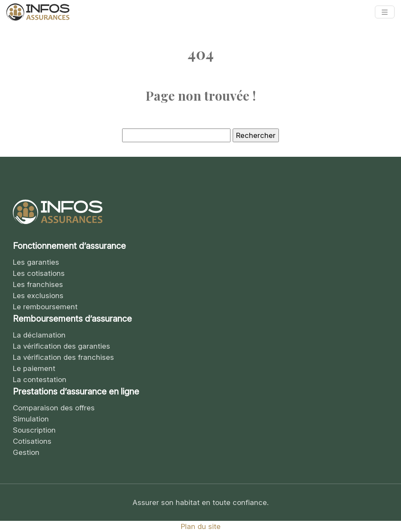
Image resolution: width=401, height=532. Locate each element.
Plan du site (201, 526)
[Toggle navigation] (385, 12)
